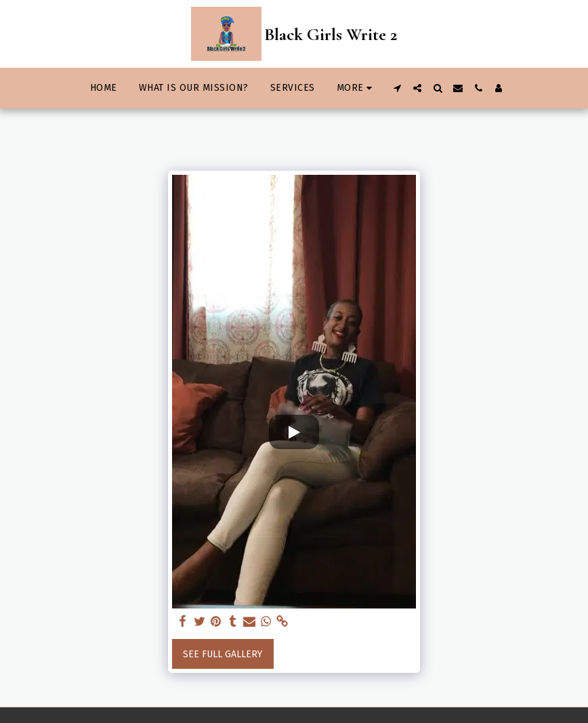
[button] (397, 88)
